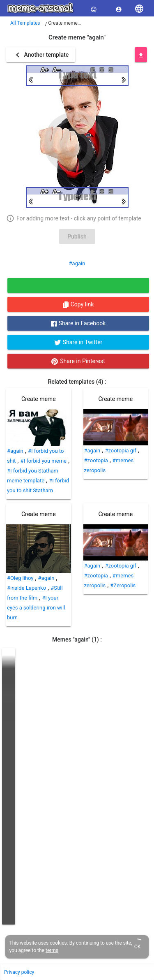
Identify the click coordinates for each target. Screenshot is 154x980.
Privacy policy (19, 972)
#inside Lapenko (26, 588)
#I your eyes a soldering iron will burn (36, 608)
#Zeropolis (123, 585)
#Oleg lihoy (20, 578)
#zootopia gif (120, 451)
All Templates (25, 23)
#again (77, 263)
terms (52, 950)
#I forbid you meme (43, 461)
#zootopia (96, 460)
